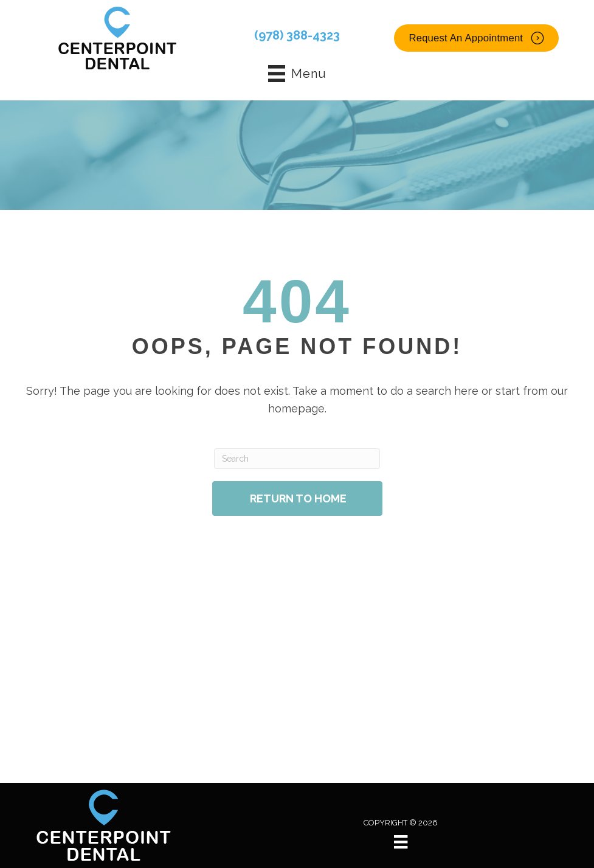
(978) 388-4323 (297, 35)
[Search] (297, 459)
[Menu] (401, 842)
